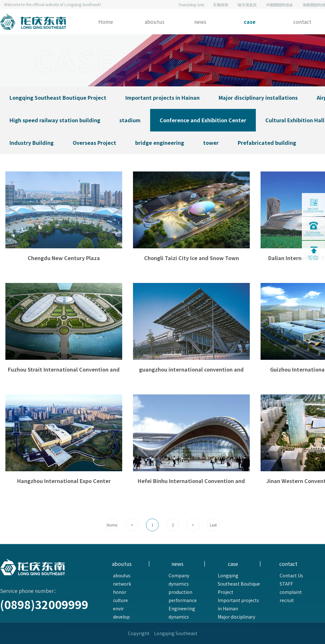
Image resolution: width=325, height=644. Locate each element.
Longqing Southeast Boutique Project (239, 584)
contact (302, 22)
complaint (291, 592)
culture (120, 600)
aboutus (155, 22)
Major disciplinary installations (236, 621)
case (250, 22)
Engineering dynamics (182, 613)
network (122, 584)
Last (213, 525)
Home (106, 22)
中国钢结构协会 (280, 5)
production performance (183, 596)
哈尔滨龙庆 (247, 5)
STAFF (286, 584)
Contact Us (291, 575)
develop (121, 617)
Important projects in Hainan (238, 604)
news (200, 22)
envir (118, 608)
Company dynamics (179, 580)
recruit (287, 600)
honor (120, 592)
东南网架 (221, 5)
